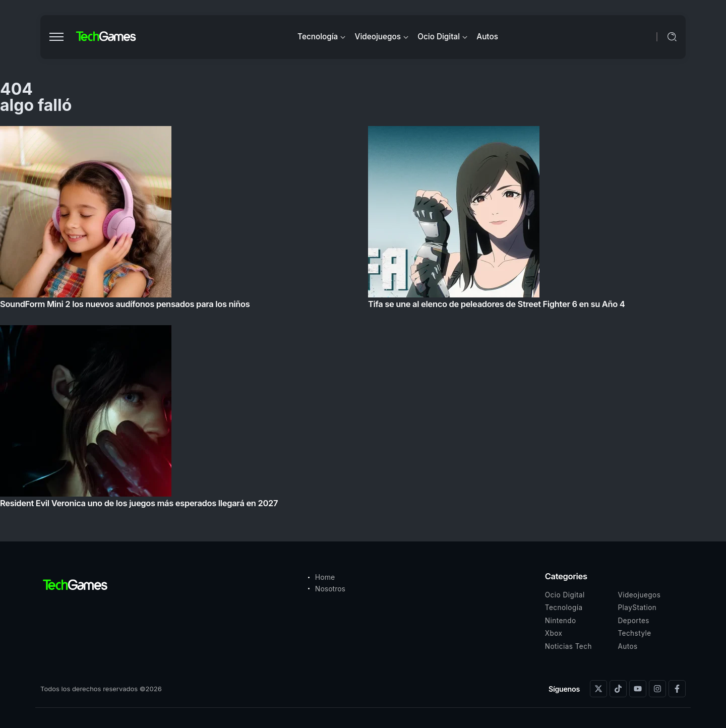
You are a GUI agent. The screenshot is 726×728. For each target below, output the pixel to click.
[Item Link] (363, 320)
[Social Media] (598, 689)
